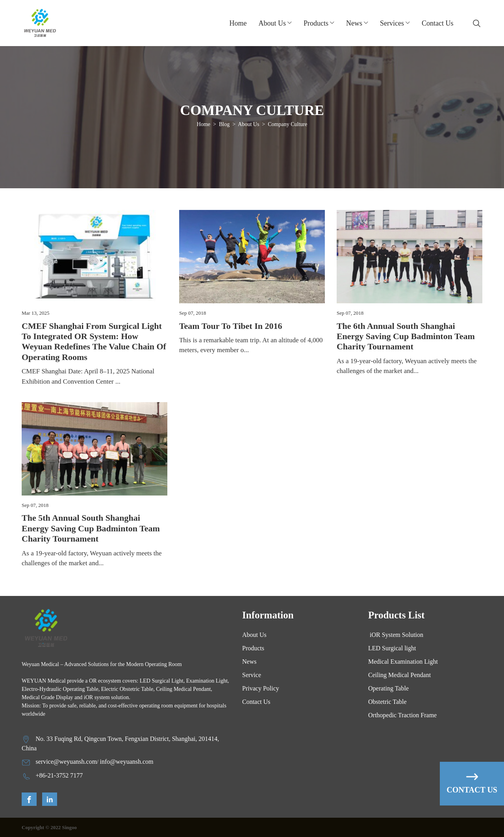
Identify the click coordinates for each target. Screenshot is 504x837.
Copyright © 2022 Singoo (49, 827)
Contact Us (438, 23)
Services (392, 23)
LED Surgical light (392, 648)
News (354, 23)
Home (238, 23)
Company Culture (287, 124)
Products (316, 23)
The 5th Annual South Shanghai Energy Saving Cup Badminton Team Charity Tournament (91, 528)
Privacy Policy (261, 688)
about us (272, 23)
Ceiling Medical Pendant (399, 675)
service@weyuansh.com (67, 762)
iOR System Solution (396, 635)
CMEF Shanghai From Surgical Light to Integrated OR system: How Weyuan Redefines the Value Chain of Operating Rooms (94, 341)
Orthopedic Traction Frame (402, 715)
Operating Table (388, 688)
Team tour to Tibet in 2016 (231, 326)
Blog (224, 124)
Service (252, 675)
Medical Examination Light (403, 662)
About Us (248, 124)
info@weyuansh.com (126, 762)
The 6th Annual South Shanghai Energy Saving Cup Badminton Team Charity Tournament (406, 336)
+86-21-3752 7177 (59, 775)
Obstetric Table (387, 702)
